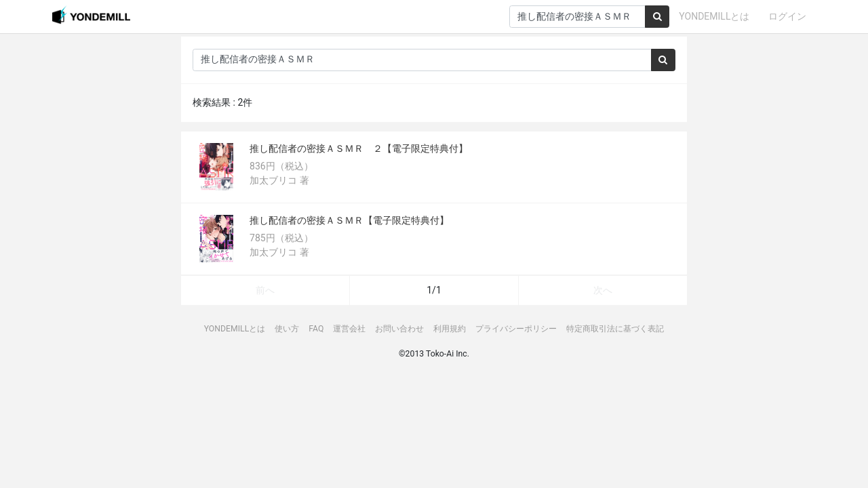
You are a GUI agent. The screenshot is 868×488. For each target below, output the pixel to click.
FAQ (316, 329)
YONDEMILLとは (714, 16)
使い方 (287, 329)
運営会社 (349, 329)
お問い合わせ (399, 329)
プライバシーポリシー (516, 329)
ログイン (787, 16)
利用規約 (450, 329)
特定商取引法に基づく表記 (615, 329)
